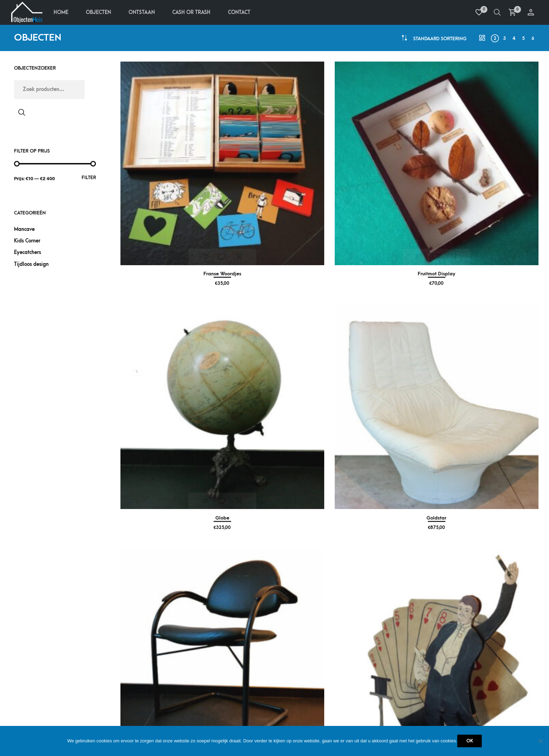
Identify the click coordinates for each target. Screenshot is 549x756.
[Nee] (540, 741)
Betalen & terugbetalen (57, 655)
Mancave (24, 231)
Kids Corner (27, 242)
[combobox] (440, 40)
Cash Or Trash (194, 13)
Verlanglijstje (151, 678)
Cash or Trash (357, 690)
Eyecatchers (27, 254)
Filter (89, 179)
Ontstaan (144, 13)
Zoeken (22, 114)
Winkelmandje (150, 690)
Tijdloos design (31, 266)
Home (64, 13)
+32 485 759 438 (469, 679)
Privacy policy (46, 697)
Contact (242, 13)
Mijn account (149, 655)
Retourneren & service (56, 686)
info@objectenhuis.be (478, 690)
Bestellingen (148, 667)
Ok (470, 741)
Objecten (101, 13)
